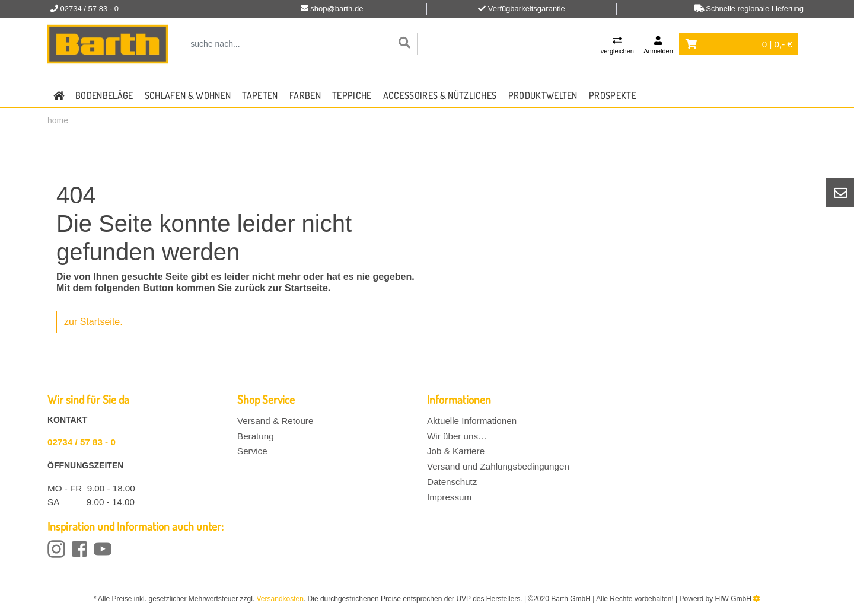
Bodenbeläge (104, 95)
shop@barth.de (337, 9)
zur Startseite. (93, 322)
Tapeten (260, 95)
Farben (305, 95)
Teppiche (352, 95)
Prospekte (613, 95)
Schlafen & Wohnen (188, 95)
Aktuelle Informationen (472, 421)
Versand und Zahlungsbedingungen (498, 466)
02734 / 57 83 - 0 (82, 442)
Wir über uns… (457, 436)
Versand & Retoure (275, 421)
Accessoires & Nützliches (440, 95)
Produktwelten (543, 95)
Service (252, 451)
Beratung (256, 436)
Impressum (449, 497)
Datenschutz (452, 482)
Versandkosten (280, 599)
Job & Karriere (456, 451)
